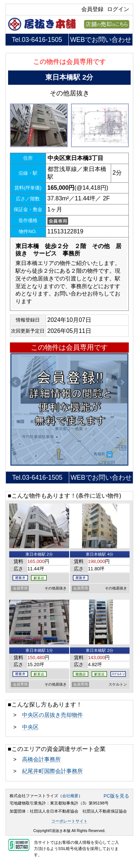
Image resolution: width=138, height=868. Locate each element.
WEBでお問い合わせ (101, 40)
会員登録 (92, 9)
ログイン (118, 9)
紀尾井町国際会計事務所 (52, 771)
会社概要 (70, 796)
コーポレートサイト (69, 821)
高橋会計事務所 (41, 759)
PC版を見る (117, 796)
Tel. (37, 40)
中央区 (30, 727)
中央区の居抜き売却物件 (52, 715)
